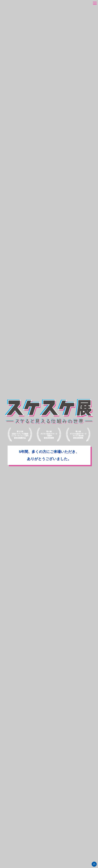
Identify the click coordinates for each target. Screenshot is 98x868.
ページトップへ (94, 864)
